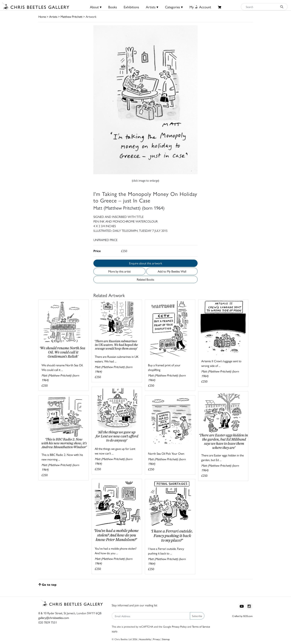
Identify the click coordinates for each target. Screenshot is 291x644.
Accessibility (145, 639)
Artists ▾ (152, 7)
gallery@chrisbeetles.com (54, 618)
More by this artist (119, 271)
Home (42, 17)
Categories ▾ (174, 7)
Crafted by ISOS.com (242, 616)
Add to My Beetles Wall (172, 271)
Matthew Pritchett (71, 17)
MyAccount (200, 7)
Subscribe (197, 616)
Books (113, 7)
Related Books (145, 279)
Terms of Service (201, 626)
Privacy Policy (179, 626)
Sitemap (166, 639)
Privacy (156, 639)
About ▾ (96, 7)
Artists (53, 17)
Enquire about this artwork (146, 263)
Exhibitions (131, 7)
